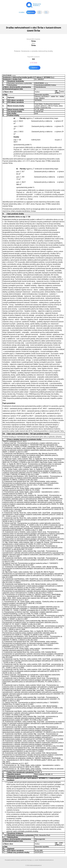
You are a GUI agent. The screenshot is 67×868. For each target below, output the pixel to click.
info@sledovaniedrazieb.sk (46, 860)
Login (39, 13)
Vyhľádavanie (46, 13)
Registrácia (31, 12)
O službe (22, 12)
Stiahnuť (34, 68)
